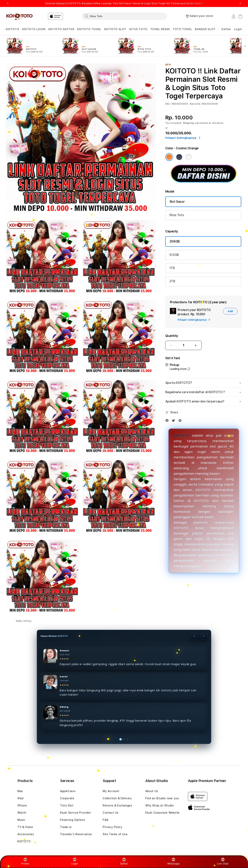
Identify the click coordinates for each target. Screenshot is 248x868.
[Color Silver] (189, 157)
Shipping (189, 123)
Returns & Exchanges (117, 805)
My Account (111, 791)
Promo (25, 861)
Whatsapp (173, 861)
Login (75, 861)
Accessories (26, 834)
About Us (152, 791)
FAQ (106, 820)
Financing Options (73, 820)
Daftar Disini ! (195, 3)
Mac (20, 791)
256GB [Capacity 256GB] (175, 241)
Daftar (124, 861)
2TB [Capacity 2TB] (172, 281)
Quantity (172, 336)
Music (21, 820)
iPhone (22, 805)
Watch (22, 813)
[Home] (19, 16)
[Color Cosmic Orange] (169, 157)
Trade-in (66, 827)
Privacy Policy (112, 827)
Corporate (67, 798)
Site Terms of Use (115, 834)
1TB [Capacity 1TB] (172, 268)
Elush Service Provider (75, 813)
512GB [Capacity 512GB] (174, 255)
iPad (20, 798)
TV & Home (25, 827)
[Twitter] (174, 421)
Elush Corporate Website (162, 813)
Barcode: (195, 104)
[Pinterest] (181, 421)
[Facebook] (168, 421)
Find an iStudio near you (162, 798)
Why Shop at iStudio (160, 805)
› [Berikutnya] (204, 636)
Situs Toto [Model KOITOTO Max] (177, 215)
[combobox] (124, 16)
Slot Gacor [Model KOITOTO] (177, 202)
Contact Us (111, 813)
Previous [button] (8, 3)
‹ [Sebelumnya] (194, 636)
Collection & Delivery (117, 798)
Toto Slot (67, 805)
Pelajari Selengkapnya (183, 138)
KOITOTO (181, 436)
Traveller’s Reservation (76, 834)
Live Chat (223, 861)
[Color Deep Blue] (179, 157)
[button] (12, 29)
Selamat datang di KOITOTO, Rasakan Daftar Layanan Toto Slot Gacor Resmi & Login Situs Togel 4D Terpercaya (124, 3)
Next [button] (240, 3)
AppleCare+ (68, 791)
